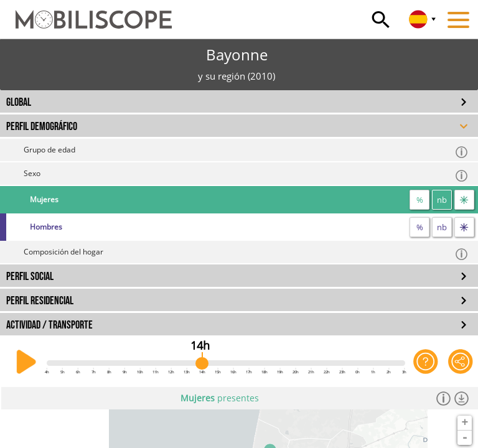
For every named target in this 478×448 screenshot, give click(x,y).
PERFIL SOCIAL (30, 277)
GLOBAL (19, 102)
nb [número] (442, 200)
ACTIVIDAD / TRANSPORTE (49, 325)
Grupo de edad (246, 152)
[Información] (443, 398)
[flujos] (464, 200)
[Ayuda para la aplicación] (426, 362)
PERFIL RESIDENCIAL (40, 301)
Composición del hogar (246, 254)
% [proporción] (420, 200)
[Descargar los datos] (462, 398)
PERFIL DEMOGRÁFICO (42, 127)
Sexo (246, 175)
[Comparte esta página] (461, 362)
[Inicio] (86, 14)
